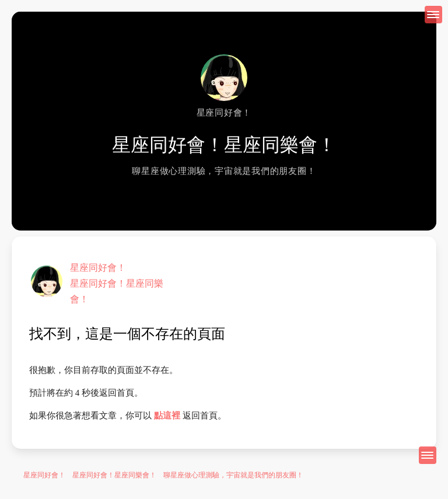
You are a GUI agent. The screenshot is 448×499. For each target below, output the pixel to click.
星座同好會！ (98, 268)
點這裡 (167, 416)
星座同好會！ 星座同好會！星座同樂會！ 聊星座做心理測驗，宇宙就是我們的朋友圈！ (163, 475)
